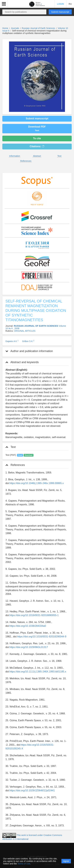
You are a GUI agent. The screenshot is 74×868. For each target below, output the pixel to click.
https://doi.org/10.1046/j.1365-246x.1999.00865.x (37, 483)
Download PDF (37, 128)
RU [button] (70, 4)
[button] (4, 4)
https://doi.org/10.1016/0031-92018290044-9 (42, 637)
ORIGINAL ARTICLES (25, 331)
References (26, 161)
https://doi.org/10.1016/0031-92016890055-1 (34, 615)
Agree (66, 861)
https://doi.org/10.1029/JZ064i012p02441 (32, 790)
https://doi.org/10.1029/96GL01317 (29, 647)
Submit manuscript (60, 12)
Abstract (37, 156)
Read (20, 455)
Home (5, 28)
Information (15, 156)
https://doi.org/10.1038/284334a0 (28, 626)
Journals (15, 28)
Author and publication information (29, 351)
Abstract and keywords (22, 362)
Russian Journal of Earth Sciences (39, 28)
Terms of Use (24, 864)
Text (59, 156)
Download (28, 455)
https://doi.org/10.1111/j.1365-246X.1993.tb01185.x (38, 672)
